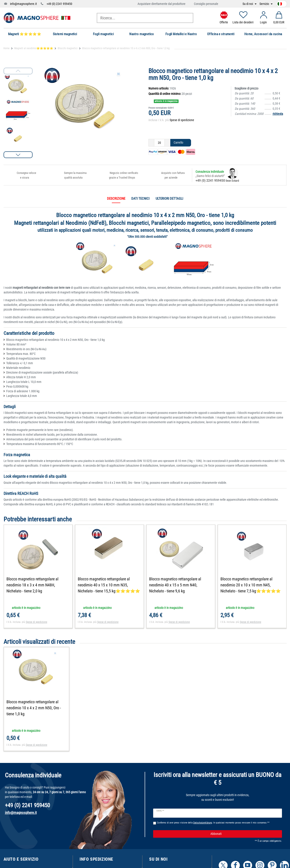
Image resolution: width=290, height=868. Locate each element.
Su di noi (248, 4)
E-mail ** (160, 811)
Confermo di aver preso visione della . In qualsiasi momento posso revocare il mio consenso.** (213, 823)
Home (6, 48)
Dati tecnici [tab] (140, 199)
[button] (18, 155)
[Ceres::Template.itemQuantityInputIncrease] (168, 143)
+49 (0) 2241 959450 (59, 4)
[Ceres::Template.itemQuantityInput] (159, 143)
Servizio (265, 4)
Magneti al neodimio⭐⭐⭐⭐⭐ (34, 48)
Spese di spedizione (182, 120)
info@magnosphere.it (23, 4)
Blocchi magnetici (68, 48)
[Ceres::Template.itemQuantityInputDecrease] (151, 143)
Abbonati (245, 834)
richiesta (278, 114)
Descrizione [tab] (116, 199)
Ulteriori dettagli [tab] (169, 199)
